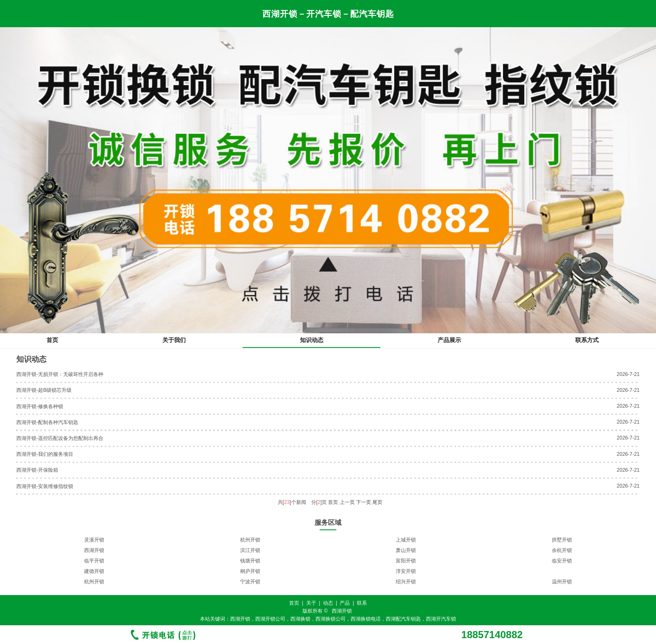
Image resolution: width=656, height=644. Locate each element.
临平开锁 (94, 561)
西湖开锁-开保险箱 (37, 470)
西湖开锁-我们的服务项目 (45, 454)
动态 (328, 603)
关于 (311, 603)
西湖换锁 (300, 619)
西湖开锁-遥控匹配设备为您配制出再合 (60, 438)
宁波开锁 (250, 582)
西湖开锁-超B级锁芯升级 (44, 390)
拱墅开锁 (562, 540)
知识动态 (312, 340)
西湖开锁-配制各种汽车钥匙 (47, 422)
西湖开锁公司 (270, 619)
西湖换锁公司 (331, 619)
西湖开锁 (94, 550)
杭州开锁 (250, 540)
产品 (345, 603)
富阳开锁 (406, 561)
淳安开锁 (406, 571)
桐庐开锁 (250, 571)
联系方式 (587, 340)
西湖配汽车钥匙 (403, 619)
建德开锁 (94, 571)
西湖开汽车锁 (441, 619)
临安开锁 (562, 561)
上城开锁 (406, 540)
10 (348, 590)
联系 (362, 603)
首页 (52, 340)
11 (357, 590)
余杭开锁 (562, 550)
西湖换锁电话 (366, 619)
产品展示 (449, 340)
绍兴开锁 (406, 582)
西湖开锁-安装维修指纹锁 (45, 486)
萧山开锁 (406, 550)
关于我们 (174, 340)
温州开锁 (562, 582)
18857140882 (492, 635)
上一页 (347, 502)
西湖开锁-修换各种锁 (40, 406)
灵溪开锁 (94, 540)
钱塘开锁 (250, 561)
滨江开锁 (250, 550)
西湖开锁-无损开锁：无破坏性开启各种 (60, 374)
